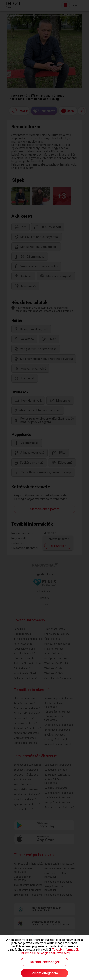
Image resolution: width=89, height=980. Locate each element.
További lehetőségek (45, 962)
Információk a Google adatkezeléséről (45, 953)
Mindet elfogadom (45, 973)
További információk (65, 950)
